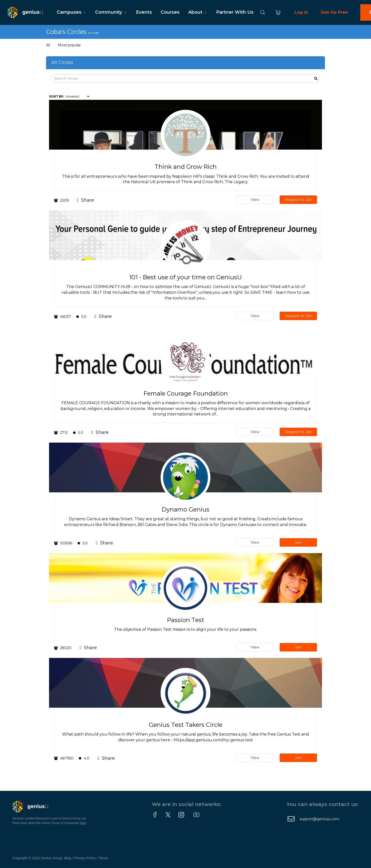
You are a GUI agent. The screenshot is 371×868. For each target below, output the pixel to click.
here (83, 823)
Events (144, 12)
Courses (170, 12)
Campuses (72, 12)
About (198, 12)
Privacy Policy (85, 858)
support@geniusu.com (319, 819)
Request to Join (298, 200)
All (48, 45)
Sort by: (56, 96)
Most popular (69, 45)
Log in (301, 12)
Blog (68, 858)
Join (298, 542)
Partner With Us (235, 12)
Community (111, 12)
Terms (103, 858)
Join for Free (334, 12)
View (255, 200)
